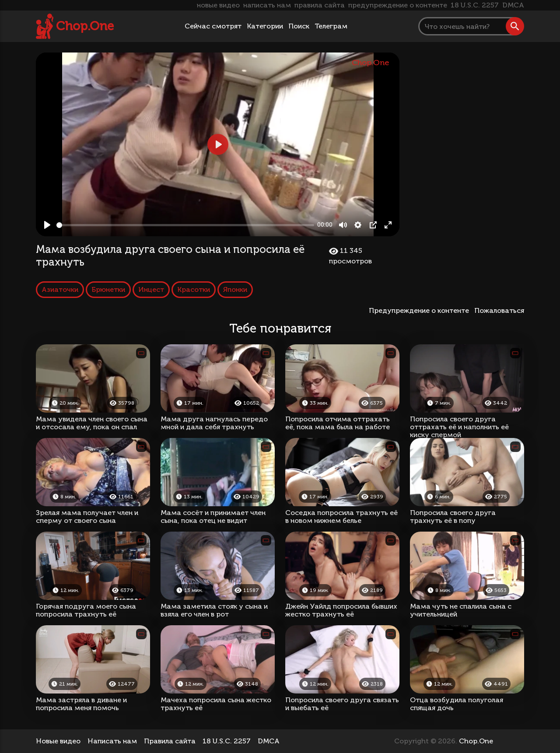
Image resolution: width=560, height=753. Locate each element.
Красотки (194, 289)
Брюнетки (108, 289)
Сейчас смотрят (213, 26)
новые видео (218, 5)
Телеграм (331, 26)
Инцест (151, 289)
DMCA (513, 5)
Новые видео (58, 741)
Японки (235, 289)
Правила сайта (170, 741)
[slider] (185, 225)
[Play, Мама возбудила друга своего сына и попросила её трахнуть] (47, 225)
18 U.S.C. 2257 (475, 5)
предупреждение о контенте (398, 5)
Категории (265, 26)
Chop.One (85, 26)
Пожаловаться (499, 310)
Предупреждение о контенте (421, 310)
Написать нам (112, 741)
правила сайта (320, 5)
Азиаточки (60, 289)
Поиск (299, 26)
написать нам (267, 5)
